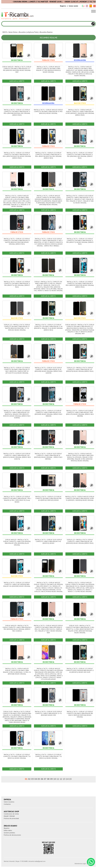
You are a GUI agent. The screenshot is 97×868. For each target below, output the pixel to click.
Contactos (7, 804)
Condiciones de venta (11, 814)
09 (51, 779)
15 (70, 779)
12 (61, 779)
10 (55, 779)
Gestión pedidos (9, 833)
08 (48, 779)
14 (67, 779)
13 (64, 779)
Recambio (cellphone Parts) (29, 32)
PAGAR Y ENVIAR (9, 816)
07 (45, 779)
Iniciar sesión (73, 6)
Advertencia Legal (80, 864)
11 (58, 779)
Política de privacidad (11, 818)
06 (42, 779)
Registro (63, 6)
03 (32, 779)
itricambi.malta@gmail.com (37, 861)
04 (36, 779)
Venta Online (13, 32)
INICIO (5, 32)
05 (39, 779)
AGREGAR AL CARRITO (17, 81)
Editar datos (8, 830)
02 (29, 779)
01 (26, 779)
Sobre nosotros (9, 802)
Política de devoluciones (12, 835)
